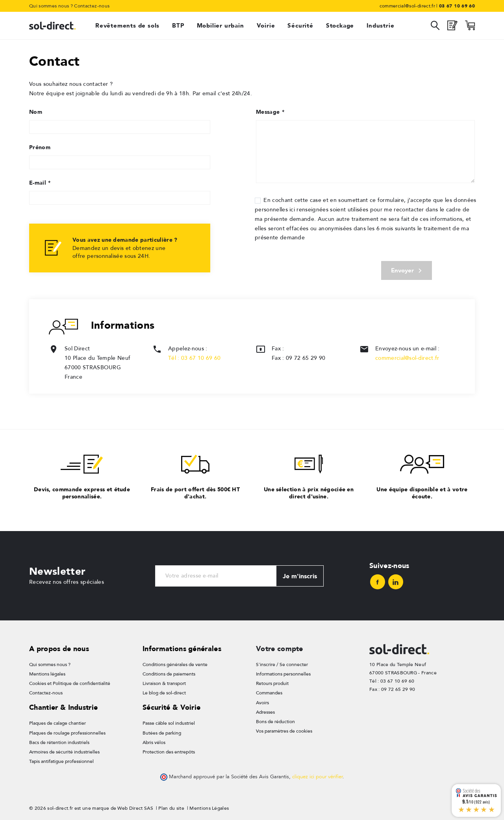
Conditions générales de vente (175, 665)
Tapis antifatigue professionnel (61, 760)
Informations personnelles (283, 675)
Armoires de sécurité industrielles (64, 751)
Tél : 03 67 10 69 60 (194, 359)
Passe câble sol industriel (169, 723)
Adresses (265, 711)
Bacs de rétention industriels (59, 741)
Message (270, 112)
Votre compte (280, 649)
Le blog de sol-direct (164, 693)
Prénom (40, 147)
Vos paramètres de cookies (284, 730)
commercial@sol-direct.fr (407, 359)
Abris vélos (154, 741)
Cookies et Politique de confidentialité (70, 684)
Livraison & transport (164, 684)
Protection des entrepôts (169, 751)
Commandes (269, 693)
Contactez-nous (92, 6)
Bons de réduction (275, 721)
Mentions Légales (209, 806)
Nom (36, 112)
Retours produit (272, 684)
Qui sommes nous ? (51, 6)
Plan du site (171, 806)
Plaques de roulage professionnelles (67, 732)
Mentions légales (47, 675)
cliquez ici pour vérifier (317, 775)
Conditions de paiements (169, 675)
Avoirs (262, 702)
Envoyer (406, 271)
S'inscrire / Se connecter (282, 665)
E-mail (40, 183)
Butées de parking (162, 732)
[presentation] (312, 267)
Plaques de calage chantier (57, 723)
